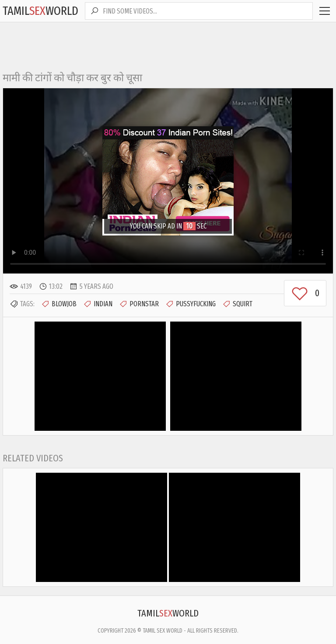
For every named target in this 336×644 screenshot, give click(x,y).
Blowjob (59, 304)
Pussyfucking (191, 304)
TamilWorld (40, 11)
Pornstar (139, 304)
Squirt (237, 304)
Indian (98, 304)
